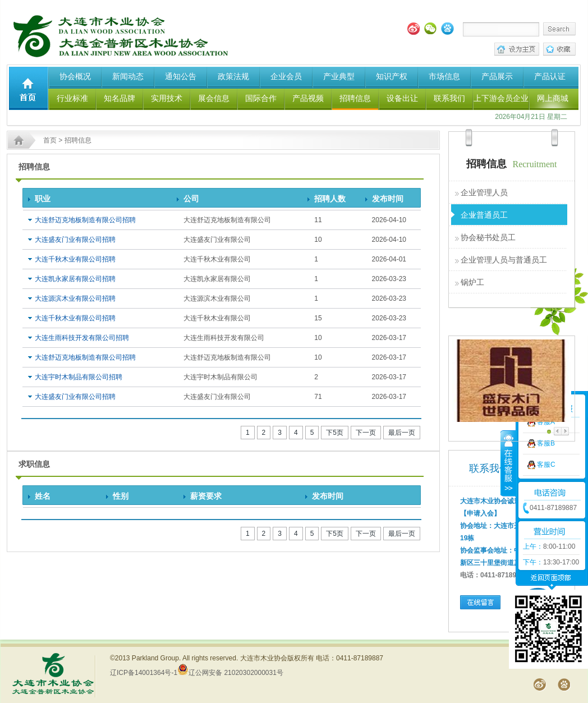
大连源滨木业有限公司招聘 (75, 298)
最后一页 (402, 433)
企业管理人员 (484, 192)
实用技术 (167, 98)
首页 (50, 140)
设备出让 (402, 98)
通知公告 (181, 76)
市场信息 (444, 76)
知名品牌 (120, 98)
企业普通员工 (484, 215)
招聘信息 (355, 98)
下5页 (335, 433)
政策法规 (233, 76)
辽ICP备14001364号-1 (144, 673)
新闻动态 (128, 76)
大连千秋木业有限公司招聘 (75, 259)
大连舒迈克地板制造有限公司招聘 (85, 220)
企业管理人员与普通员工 (504, 260)
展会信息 (214, 98)
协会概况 (75, 76)
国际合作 (261, 98)
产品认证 (550, 76)
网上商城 (553, 98)
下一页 (366, 433)
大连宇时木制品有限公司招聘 (79, 377)
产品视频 (308, 98)
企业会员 (286, 76)
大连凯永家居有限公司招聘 (75, 279)
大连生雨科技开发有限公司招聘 (82, 338)
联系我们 (449, 98)
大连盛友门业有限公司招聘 (75, 240)
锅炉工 (472, 282)
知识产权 (392, 76)
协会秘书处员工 (488, 237)
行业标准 (72, 98)
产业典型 (339, 76)
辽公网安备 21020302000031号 (230, 673)
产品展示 (497, 76)
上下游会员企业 (501, 98)
